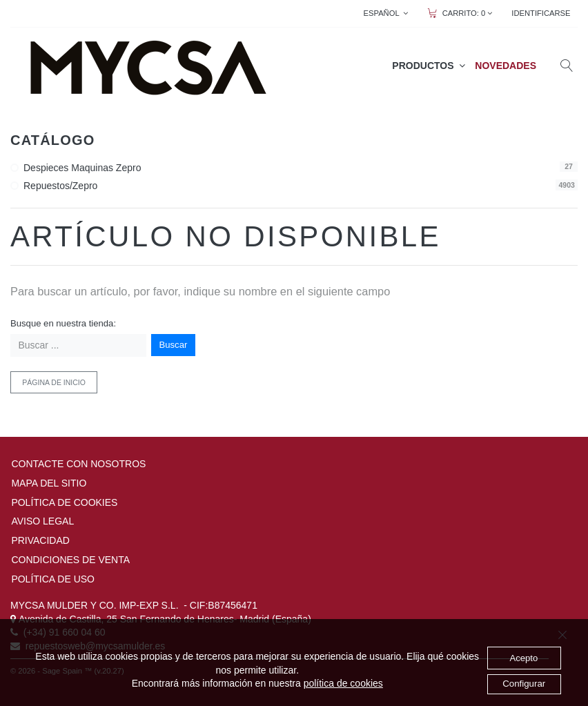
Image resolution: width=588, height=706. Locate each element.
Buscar (174, 345)
